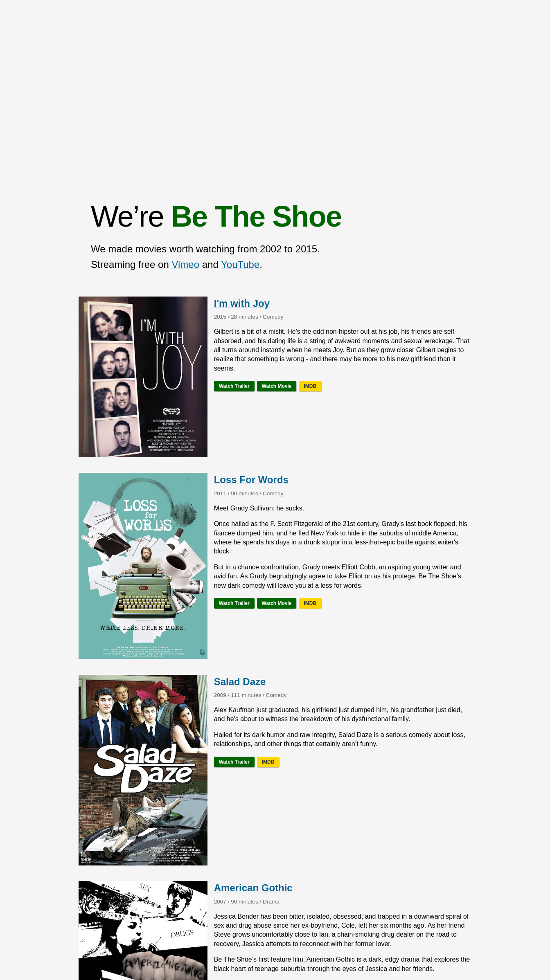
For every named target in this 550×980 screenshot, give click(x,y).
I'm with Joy (242, 303)
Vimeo (185, 264)
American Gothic (253, 888)
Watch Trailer (234, 386)
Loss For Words (251, 480)
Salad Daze (240, 682)
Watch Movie (277, 386)
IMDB (310, 386)
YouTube (240, 264)
